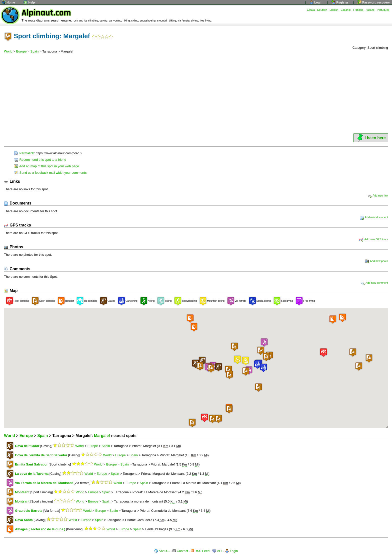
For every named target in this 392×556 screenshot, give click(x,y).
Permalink (24, 153)
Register (340, 2)
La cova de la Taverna (32, 474)
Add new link (378, 195)
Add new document (374, 217)
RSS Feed (200, 551)
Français (358, 10)
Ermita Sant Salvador (31, 464)
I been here (371, 138)
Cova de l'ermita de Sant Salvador (41, 455)
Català (311, 10)
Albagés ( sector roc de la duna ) (40, 529)
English (334, 10)
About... (162, 551)
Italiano (370, 10)
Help (29, 2)
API (217, 551)
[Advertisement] (196, 95)
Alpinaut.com (46, 13)
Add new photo (376, 261)
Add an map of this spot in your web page (46, 166)
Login (316, 2)
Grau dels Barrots (29, 511)
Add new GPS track (374, 239)
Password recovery (374, 2)
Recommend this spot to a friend (40, 160)
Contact (180, 551)
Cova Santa (24, 520)
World (8, 51)
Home (8, 2)
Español (346, 10)
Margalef (102, 436)
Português (383, 10)
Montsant (22, 492)
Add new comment (374, 283)
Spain (34, 51)
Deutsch (322, 10)
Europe (21, 51)
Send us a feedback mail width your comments (50, 173)
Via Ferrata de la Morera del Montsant (44, 483)
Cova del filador (27, 446)
